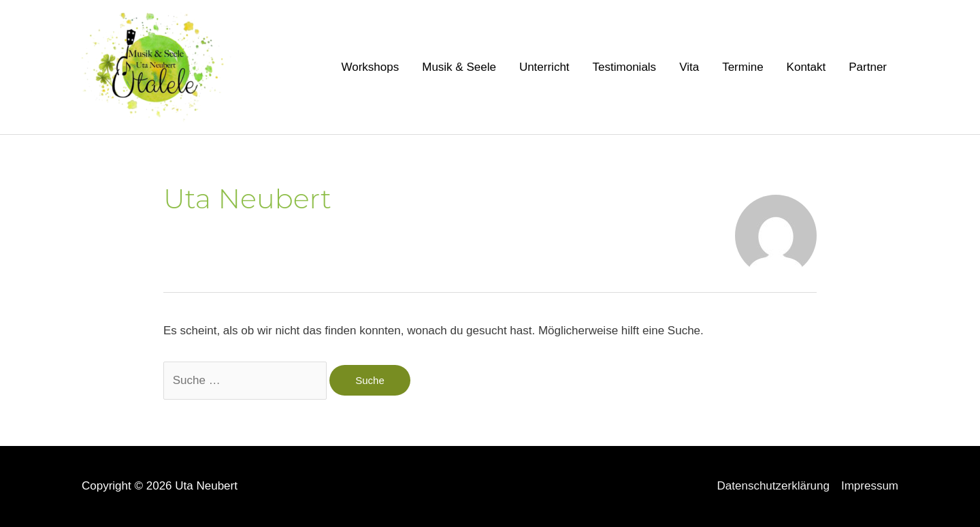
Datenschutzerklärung (773, 486)
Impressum (870, 486)
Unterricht (544, 67)
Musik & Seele (459, 67)
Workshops (371, 67)
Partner (868, 67)
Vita (689, 67)
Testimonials (625, 67)
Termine (742, 67)
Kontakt (806, 67)
